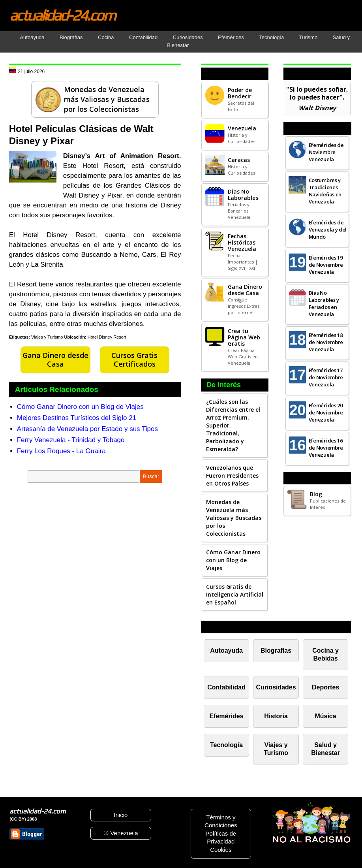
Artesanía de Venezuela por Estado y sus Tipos (87, 429)
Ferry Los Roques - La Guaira (61, 451)
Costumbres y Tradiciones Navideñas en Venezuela (325, 191)
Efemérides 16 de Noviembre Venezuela (326, 448)
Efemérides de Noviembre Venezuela (326, 152)
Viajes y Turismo (47, 337)
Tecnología (271, 37)
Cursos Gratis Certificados (134, 360)
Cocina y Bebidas (325, 654)
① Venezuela (121, 833)
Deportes (325, 687)
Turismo (308, 37)
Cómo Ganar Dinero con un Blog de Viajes (80, 407)
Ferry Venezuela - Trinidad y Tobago (71, 440)
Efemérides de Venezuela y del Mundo (328, 230)
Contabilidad (143, 37)
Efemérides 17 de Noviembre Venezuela (326, 377)
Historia (276, 716)
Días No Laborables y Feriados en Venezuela (324, 303)
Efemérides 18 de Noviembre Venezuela (326, 342)
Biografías (71, 37)
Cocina (106, 37)
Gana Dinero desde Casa (55, 360)
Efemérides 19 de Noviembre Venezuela (326, 265)
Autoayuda (32, 37)
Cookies (221, 850)
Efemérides (231, 37)
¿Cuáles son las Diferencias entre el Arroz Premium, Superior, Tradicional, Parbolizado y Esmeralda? (233, 425)
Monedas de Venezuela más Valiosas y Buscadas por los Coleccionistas (234, 518)
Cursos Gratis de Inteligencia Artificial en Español (235, 594)
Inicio (121, 815)
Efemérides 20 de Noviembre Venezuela (326, 412)
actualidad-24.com (62, 15)
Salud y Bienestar (325, 749)
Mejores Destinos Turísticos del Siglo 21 (77, 418)
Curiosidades (188, 37)
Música (326, 716)
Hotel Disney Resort (107, 337)
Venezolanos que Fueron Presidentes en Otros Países (232, 475)
